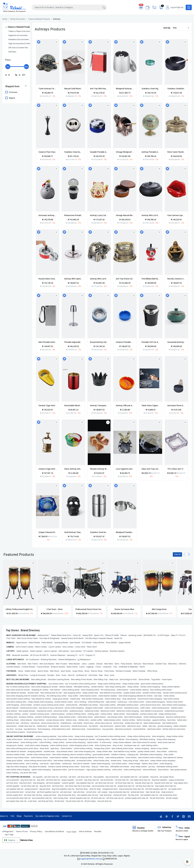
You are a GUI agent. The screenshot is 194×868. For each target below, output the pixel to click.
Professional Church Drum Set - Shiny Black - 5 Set (89, 609)
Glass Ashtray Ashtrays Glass (73, 469)
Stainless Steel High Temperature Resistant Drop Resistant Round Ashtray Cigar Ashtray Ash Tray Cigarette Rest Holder (151, 88)
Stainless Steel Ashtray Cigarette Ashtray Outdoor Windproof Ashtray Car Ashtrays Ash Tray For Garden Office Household (99, 532)
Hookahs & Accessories (19, 39)
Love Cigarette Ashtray (125, 469)
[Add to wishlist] (33, 563)
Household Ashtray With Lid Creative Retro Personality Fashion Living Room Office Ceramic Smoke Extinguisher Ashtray (176, 342)
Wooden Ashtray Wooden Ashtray (99, 469)
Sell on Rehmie (85, 831)
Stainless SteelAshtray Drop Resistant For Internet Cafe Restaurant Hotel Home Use (176, 88)
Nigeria (12, 98)
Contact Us (67, 816)
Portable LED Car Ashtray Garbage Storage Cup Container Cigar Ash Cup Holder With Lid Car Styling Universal (151, 342)
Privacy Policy (36, 831)
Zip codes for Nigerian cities (47, 816)
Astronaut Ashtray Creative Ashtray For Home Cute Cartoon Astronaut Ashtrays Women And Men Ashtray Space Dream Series (48, 215)
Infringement (8, 831)
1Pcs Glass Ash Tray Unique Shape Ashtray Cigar (176, 469)
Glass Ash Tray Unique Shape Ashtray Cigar (151, 469)
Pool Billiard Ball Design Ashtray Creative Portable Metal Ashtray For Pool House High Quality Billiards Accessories (151, 279)
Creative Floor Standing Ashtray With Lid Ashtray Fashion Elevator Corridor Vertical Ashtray (48, 152)
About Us (4, 816)
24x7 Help (9, 835)
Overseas (13, 92)
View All (177, 554)
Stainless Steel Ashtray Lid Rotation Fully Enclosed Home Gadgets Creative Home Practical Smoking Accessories (73, 152)
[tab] (16, 86)
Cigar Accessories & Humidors (21, 43)
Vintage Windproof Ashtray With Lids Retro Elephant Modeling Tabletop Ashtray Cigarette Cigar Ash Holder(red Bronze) (125, 152)
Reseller (98, 831)
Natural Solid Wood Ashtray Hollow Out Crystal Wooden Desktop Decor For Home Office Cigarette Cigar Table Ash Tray (73, 88)
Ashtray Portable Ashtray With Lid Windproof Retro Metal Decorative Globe (151, 152)
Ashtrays (12, 52)
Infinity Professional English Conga (20, 609)
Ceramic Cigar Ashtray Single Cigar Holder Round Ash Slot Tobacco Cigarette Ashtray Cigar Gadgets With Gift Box (48, 405)
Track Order (71, 832)
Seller (183, 829)
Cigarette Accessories (18, 35)
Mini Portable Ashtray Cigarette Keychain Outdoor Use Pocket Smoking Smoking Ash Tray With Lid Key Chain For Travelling (48, 342)
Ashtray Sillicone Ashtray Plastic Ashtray (125, 405)
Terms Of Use (22, 831)
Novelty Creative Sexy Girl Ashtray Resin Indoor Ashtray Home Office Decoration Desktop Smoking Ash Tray (176, 279)
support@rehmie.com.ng (91, 859)
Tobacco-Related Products (20, 27)
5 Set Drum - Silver (55, 609)
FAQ (12, 816)
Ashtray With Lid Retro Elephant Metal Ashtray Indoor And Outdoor (99, 279)
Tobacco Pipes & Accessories (21, 31)
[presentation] (184, 554)
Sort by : (167, 28)
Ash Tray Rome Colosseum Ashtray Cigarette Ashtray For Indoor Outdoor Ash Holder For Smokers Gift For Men (125, 279)
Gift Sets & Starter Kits (18, 47)
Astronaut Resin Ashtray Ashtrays (176, 405)
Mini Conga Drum (159, 609)
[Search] (69, 7)
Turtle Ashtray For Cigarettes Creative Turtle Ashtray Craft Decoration (48, 88)
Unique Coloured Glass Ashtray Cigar (48, 532)
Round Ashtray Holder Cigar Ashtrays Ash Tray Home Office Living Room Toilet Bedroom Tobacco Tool (99, 342)
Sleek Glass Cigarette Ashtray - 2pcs (151, 405)
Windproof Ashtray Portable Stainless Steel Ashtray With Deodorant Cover (125, 88)
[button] (189, 7)
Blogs (19, 816)
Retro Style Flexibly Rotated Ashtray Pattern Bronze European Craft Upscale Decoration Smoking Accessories (176, 152)
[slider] (8, 67)
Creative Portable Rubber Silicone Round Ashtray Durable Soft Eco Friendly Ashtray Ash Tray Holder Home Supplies (125, 342)
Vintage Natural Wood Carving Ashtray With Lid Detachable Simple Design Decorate (125, 215)
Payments (28, 816)
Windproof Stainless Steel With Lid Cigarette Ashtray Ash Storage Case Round (125, 532)
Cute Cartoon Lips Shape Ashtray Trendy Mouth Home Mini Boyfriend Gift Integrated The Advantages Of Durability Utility (176, 215)
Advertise (165, 829)
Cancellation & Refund (54, 831)
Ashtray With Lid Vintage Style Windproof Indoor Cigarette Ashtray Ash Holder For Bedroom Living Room (151, 215)
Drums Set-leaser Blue (124, 609)
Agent (183, 837)
